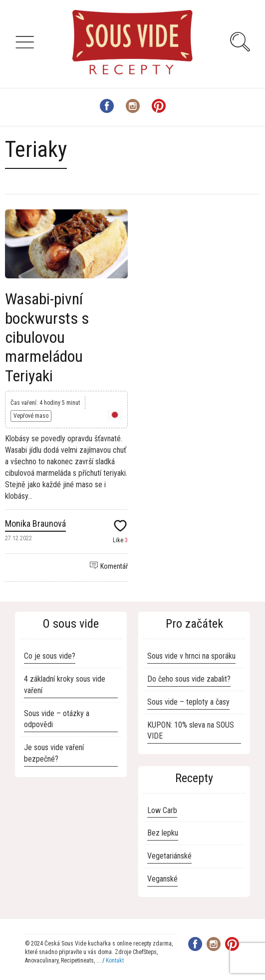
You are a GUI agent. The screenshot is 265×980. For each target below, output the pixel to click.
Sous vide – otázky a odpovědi (57, 719)
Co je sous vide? (50, 656)
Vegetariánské (169, 856)
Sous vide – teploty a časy (188, 702)
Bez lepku (163, 833)
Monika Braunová (35, 523)
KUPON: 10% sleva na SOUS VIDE (191, 731)
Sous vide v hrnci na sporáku (191, 656)
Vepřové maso (31, 416)
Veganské (162, 879)
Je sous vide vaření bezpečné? (54, 753)
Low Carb (162, 810)
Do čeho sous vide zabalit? (189, 679)
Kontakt (115, 961)
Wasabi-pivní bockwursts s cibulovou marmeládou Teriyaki (47, 337)
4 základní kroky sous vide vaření (65, 685)
